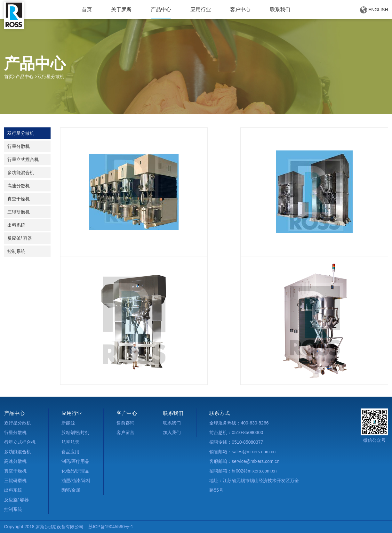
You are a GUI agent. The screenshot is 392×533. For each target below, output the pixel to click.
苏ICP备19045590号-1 (111, 527)
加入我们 (172, 432)
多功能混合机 (21, 173)
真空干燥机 (19, 199)
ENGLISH (374, 10)
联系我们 (280, 9)
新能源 (68, 423)
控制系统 (16, 251)
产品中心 (161, 9)
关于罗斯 (121, 9)
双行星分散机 (21, 133)
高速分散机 (19, 186)
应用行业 (201, 9)
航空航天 (70, 442)
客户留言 (125, 432)
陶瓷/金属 (71, 490)
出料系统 (16, 225)
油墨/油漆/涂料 (76, 481)
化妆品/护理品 (76, 471)
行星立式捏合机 (23, 159)
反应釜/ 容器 (20, 238)
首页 (87, 9)
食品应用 (70, 452)
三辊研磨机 (19, 212)
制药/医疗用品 (76, 461)
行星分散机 (19, 146)
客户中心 (240, 9)
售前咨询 (125, 423)
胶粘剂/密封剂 (76, 432)
